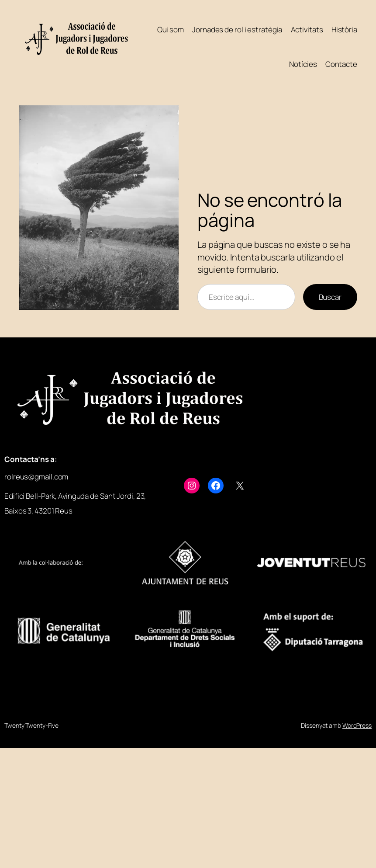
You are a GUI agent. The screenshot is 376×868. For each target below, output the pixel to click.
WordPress (357, 725)
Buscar (330, 297)
